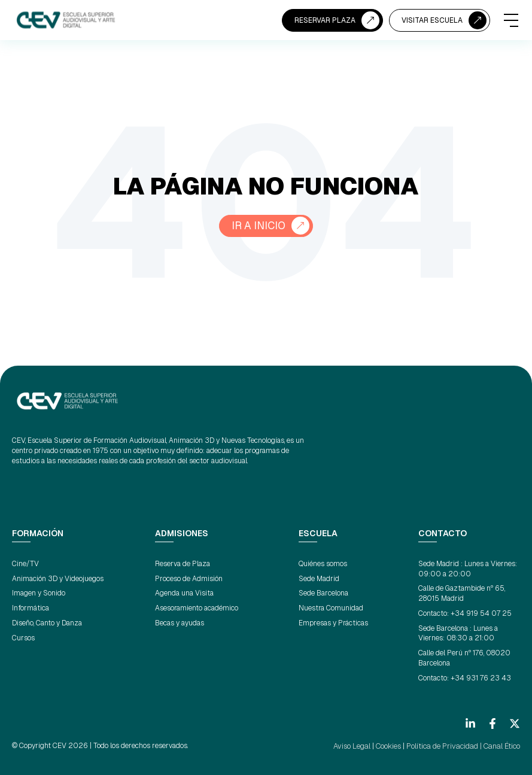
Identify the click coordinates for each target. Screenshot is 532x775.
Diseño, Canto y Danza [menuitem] (47, 623)
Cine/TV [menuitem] (25, 564)
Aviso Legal (356, 746)
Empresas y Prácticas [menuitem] (333, 623)
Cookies (392, 746)
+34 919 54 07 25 (481, 613)
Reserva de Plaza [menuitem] (183, 564)
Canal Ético (502, 746)
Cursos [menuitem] (23, 638)
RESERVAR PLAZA (325, 20)
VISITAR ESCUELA (432, 20)
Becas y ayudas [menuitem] (180, 623)
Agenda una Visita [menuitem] (184, 593)
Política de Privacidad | (446, 746)
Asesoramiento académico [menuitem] (197, 608)
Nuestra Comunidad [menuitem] (331, 608)
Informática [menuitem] (31, 608)
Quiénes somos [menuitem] (323, 564)
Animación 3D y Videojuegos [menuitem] (58, 579)
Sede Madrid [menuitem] (319, 579)
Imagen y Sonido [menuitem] (39, 593)
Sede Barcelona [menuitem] (323, 593)
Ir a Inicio (259, 226)
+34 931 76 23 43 (481, 678)
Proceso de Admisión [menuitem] (189, 579)
